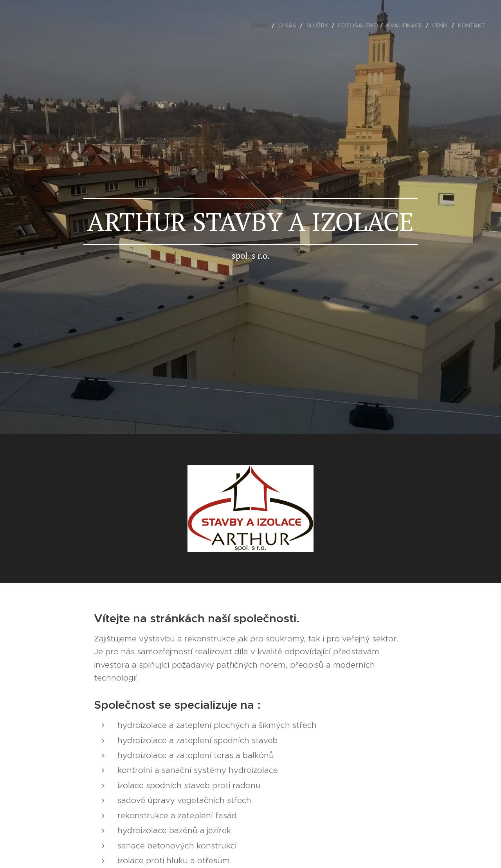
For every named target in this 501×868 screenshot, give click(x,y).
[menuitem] (262, 25)
